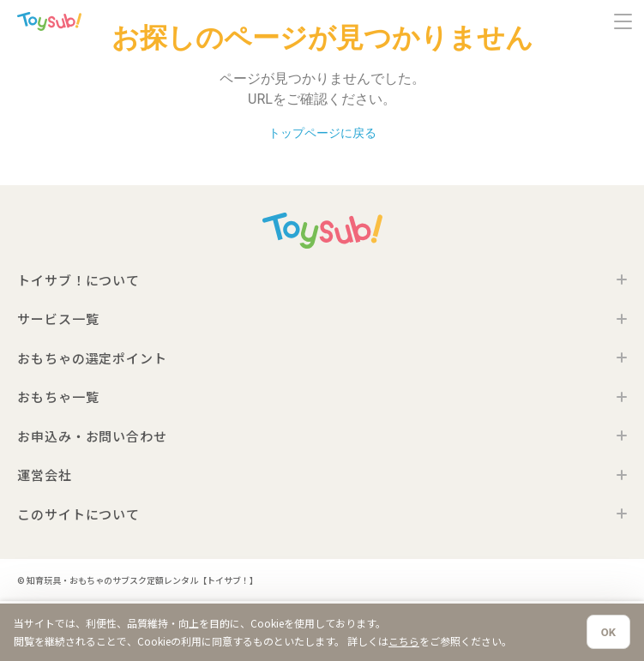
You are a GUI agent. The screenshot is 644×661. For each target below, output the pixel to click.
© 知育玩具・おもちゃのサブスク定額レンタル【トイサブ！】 (138, 580)
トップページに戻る (322, 133)
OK (608, 632)
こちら (404, 641)
